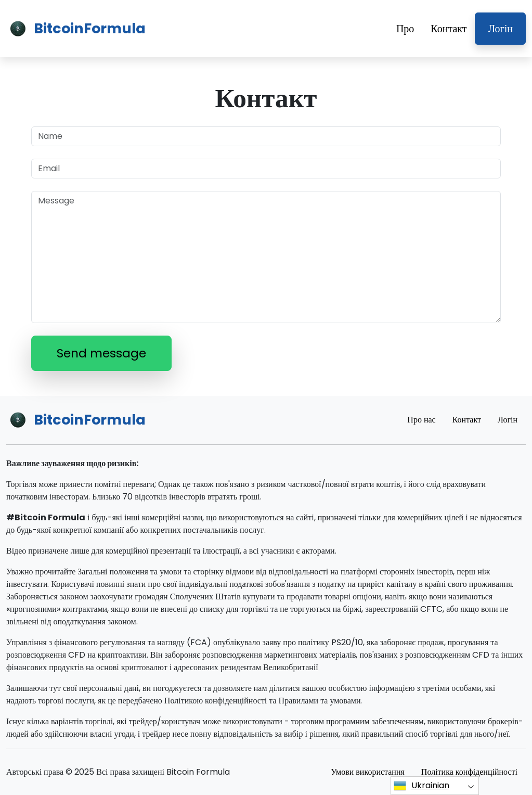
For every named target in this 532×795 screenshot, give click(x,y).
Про (405, 29)
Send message (101, 353)
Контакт (449, 29)
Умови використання (368, 772)
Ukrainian (421, 786)
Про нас (421, 420)
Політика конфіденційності (469, 772)
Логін (500, 29)
